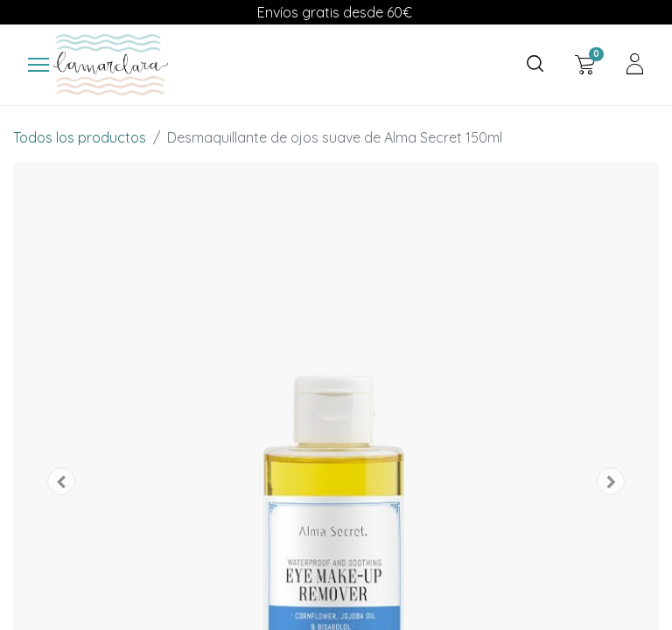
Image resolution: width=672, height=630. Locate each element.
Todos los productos (80, 137)
